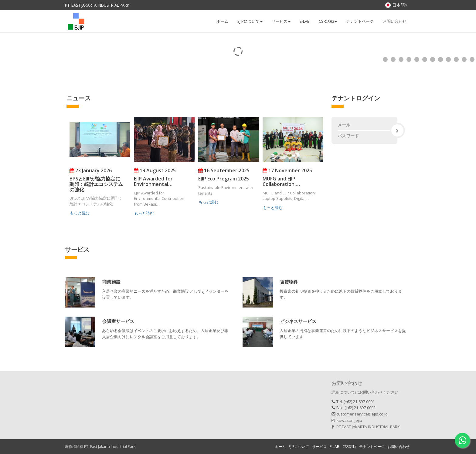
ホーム (222, 21)
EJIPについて (299, 447)
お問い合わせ (395, 21)
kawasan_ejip (347, 420)
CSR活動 (349, 447)
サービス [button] (281, 21)
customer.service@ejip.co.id (360, 414)
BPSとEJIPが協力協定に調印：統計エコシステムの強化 (96, 184)
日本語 (396, 5)
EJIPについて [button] (250, 21)
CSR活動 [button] (328, 21)
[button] (111, 283)
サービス (319, 447)
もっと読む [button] (80, 213)
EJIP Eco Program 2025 (224, 179)
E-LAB (305, 21)
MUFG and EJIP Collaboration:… (281, 181)
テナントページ (360, 21)
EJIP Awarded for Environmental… (153, 181)
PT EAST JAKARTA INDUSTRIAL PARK (366, 427)
